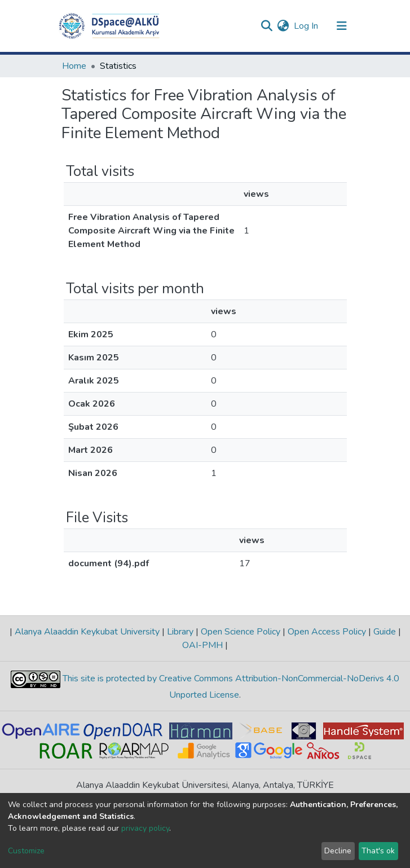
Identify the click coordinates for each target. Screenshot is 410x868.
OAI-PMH (204, 645)
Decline (338, 851)
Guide (385, 632)
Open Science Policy (241, 632)
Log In (307, 26)
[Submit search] (267, 26)
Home (74, 66)
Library (180, 632)
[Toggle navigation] (342, 26)
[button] (283, 26)
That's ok (378, 851)
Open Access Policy (327, 632)
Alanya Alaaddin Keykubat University (87, 632)
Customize (26, 851)
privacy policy (145, 828)
